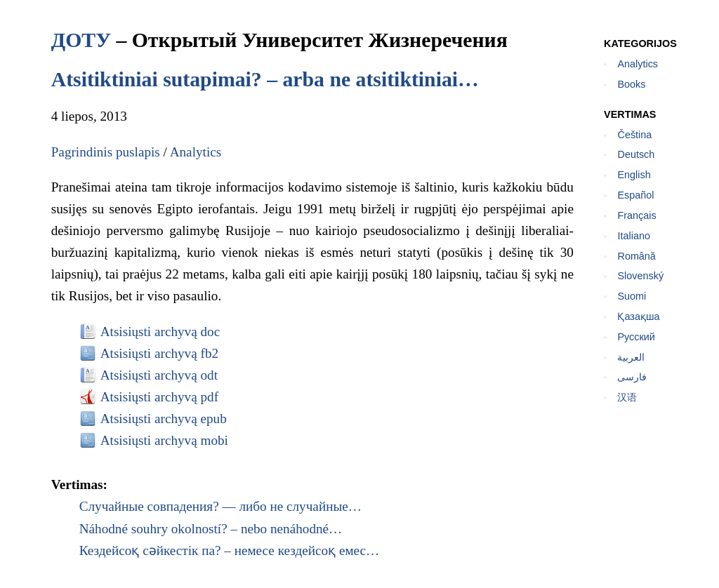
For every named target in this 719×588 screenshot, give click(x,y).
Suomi (632, 296)
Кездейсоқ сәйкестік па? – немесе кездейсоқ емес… (230, 550)
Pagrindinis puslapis (106, 152)
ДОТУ (81, 40)
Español (635, 195)
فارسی (632, 377)
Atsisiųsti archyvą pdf (159, 397)
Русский (636, 337)
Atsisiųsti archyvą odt (159, 375)
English (634, 175)
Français (636, 215)
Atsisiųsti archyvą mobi (164, 440)
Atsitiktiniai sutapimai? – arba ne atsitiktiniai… (265, 79)
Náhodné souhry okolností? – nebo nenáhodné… (211, 529)
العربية (631, 357)
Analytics (196, 152)
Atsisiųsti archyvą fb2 (159, 353)
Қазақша (638, 316)
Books (631, 84)
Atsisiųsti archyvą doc (160, 332)
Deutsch (636, 154)
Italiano (633, 236)
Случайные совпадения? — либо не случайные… (220, 506)
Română (636, 256)
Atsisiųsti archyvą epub (164, 419)
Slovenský (640, 276)
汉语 (627, 397)
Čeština (634, 135)
